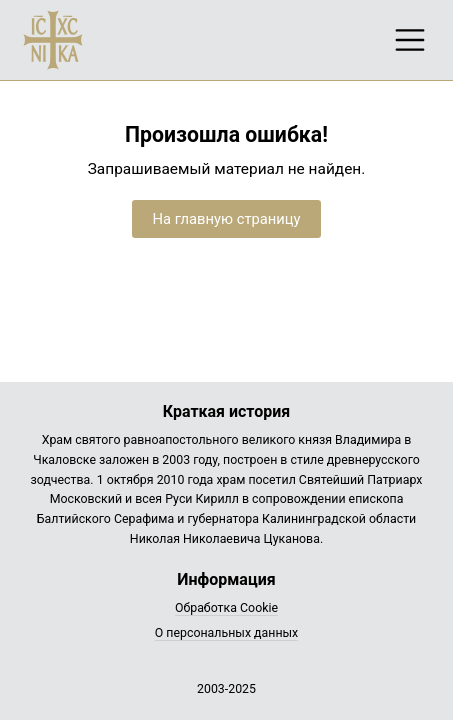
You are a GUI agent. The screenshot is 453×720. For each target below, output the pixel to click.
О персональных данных (227, 633)
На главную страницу (226, 219)
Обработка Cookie (226, 608)
